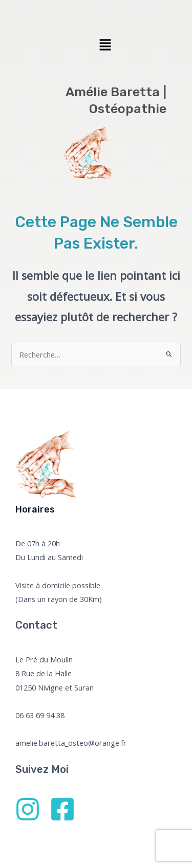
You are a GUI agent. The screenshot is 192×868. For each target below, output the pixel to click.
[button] (105, 45)
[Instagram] (28, 809)
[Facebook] (62, 809)
